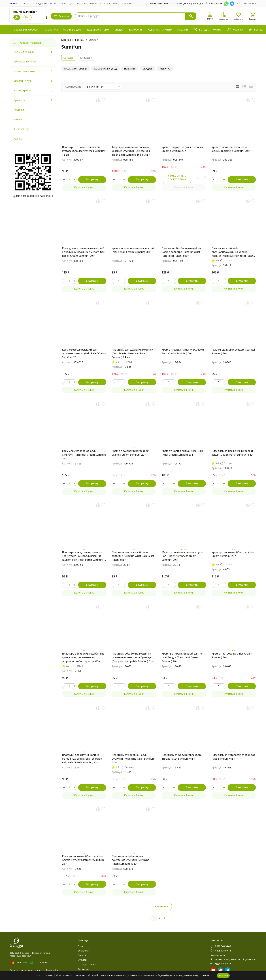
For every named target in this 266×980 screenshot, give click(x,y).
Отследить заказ (87, 964)
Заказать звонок (246, 3)
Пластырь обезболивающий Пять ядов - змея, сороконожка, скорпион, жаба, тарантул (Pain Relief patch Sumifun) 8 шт (83, 657)
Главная (66, 40)
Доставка (76, 3)
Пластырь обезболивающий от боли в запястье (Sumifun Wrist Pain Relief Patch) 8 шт (181, 252)
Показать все (159, 906)
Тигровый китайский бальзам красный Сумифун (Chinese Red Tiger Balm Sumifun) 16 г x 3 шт (131, 151)
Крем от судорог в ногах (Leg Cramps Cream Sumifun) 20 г (130, 453)
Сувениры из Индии (160, 30)
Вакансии (83, 969)
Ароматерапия (22, 90)
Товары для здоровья (26, 30)
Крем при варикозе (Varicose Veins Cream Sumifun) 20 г (233, 554)
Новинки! (19, 110)
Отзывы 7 (86, 58)
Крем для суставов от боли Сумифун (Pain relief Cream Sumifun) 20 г (84, 455)
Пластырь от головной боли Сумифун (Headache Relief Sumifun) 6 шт (133, 759)
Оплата (63, 3)
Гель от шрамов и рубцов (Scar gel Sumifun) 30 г (233, 351)
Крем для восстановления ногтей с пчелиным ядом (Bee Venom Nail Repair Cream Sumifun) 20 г (83, 252)
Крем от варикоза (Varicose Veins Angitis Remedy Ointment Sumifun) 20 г (83, 860)
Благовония (136, 30)
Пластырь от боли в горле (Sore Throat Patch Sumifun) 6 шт (182, 757)
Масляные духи (72, 30)
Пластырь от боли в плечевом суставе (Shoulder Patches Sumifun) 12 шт (84, 151)
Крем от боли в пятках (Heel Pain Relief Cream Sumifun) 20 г (182, 453)
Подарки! (183, 30)
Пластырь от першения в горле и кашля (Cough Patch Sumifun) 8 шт (233, 453)
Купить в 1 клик (84, 187)
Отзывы (105, 3)
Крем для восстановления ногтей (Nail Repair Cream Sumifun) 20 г (133, 250)
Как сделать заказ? (45, 3)
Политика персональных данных (26, 970)
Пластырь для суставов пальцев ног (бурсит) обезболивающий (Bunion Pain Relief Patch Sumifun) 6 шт (84, 556)
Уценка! (18, 139)
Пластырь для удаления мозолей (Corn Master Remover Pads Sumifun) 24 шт (132, 353)
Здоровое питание (98, 30)
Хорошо (223, 975)
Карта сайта (52, 970)
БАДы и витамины (24, 52)
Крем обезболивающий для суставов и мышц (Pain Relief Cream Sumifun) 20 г (84, 353)
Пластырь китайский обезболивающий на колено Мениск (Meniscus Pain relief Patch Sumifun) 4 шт (233, 252)
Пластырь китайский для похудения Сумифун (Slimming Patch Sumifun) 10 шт (131, 860)
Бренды (80, 40)
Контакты (126, 3)
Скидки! (18, 119)
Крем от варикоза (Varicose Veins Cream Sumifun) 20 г (182, 149)
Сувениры (19, 100)
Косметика (51, 30)
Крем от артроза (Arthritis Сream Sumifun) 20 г (232, 655)
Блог (115, 3)
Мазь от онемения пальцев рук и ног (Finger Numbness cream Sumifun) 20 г (182, 556)
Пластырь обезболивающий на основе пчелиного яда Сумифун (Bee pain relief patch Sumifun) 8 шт (133, 657)
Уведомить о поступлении (177, 177)
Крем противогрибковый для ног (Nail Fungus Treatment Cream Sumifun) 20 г (182, 657)
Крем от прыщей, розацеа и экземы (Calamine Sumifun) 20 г (231, 149)
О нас (27, 3)
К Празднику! (21, 129)
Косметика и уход (24, 71)
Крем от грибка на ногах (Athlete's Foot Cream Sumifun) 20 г (183, 351)
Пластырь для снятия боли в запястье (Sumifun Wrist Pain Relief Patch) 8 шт (133, 556)
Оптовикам (91, 3)
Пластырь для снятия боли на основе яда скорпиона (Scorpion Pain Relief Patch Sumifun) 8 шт (82, 759)
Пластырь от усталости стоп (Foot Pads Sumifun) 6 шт (233, 757)
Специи (119, 30)
